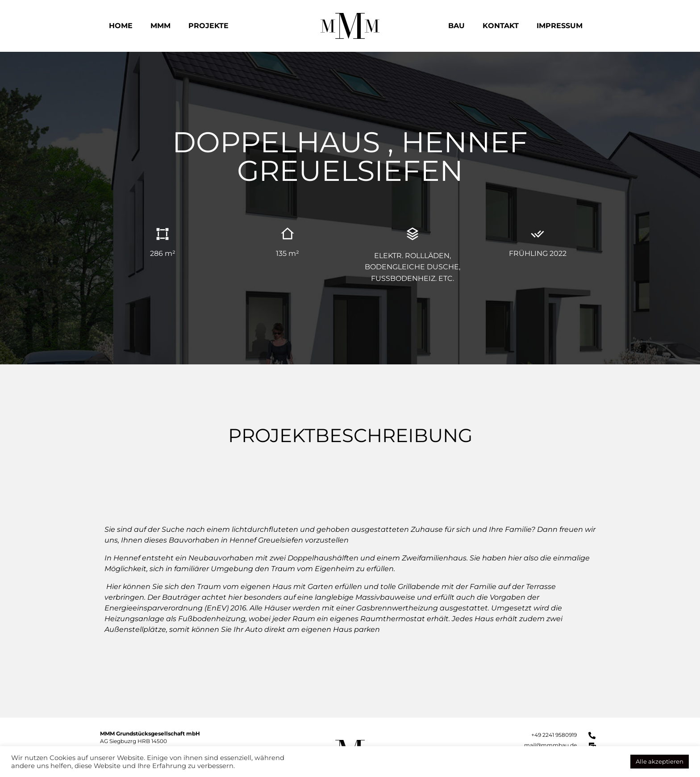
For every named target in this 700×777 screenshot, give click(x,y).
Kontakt (501, 26)
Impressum (560, 26)
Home (121, 26)
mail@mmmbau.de (550, 745)
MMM (160, 26)
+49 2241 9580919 (554, 735)
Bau (456, 26)
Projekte (208, 26)
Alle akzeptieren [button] (660, 761)
